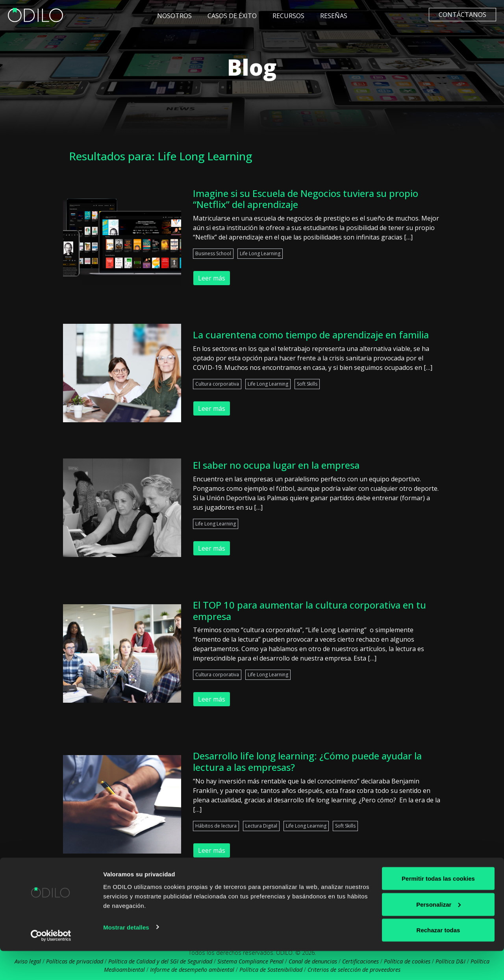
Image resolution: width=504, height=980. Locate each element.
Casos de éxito (232, 16)
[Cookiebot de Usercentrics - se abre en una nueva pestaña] (51, 965)
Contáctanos (462, 15)
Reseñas (334, 16)
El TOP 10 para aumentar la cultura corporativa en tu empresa (309, 611)
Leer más (212, 278)
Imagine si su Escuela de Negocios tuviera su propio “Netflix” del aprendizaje (306, 199)
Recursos (288, 16)
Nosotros (174, 16)
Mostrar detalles (126, 956)
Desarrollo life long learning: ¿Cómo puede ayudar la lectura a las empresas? (307, 761)
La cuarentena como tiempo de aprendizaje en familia (311, 335)
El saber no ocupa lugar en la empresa (276, 465)
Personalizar (438, 933)
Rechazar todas (438, 959)
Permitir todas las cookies (438, 907)
